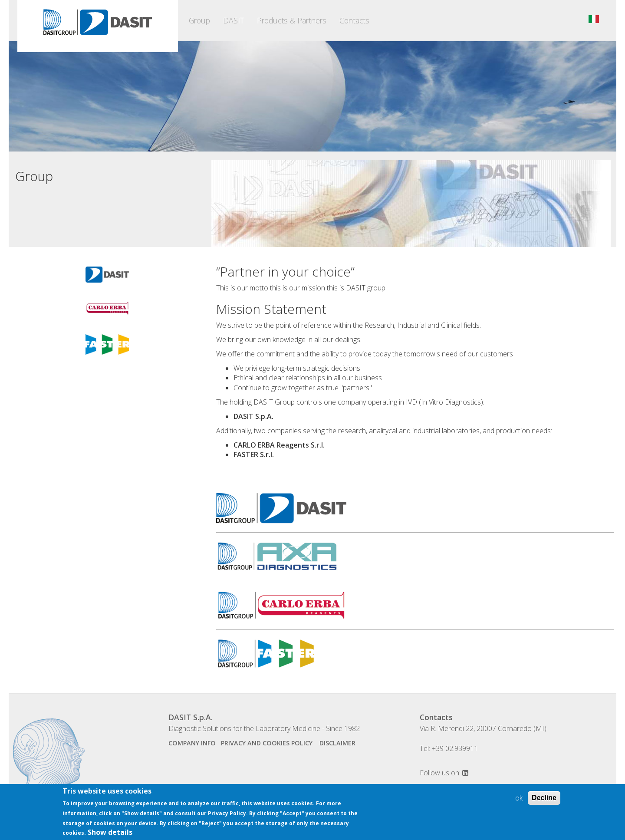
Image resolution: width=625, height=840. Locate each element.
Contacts (354, 20)
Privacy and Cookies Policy (268, 743)
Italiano (594, 19)
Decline (544, 802)
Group (199, 20)
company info (192, 743)
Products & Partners (292, 20)
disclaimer (337, 743)
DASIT (234, 20)
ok (519, 802)
